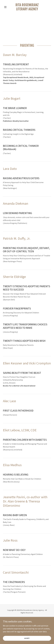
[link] (27, 7)
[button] (7, 7)
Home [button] (27, 627)
